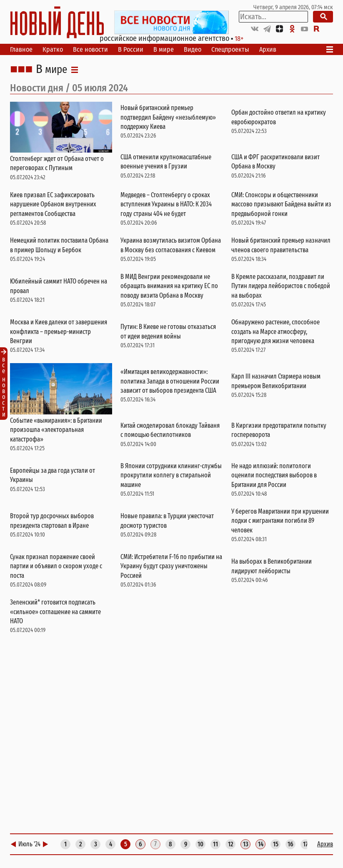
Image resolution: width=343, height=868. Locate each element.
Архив (268, 49)
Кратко (53, 49)
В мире (164, 49)
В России (131, 49)
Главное (21, 49)
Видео (193, 49)
